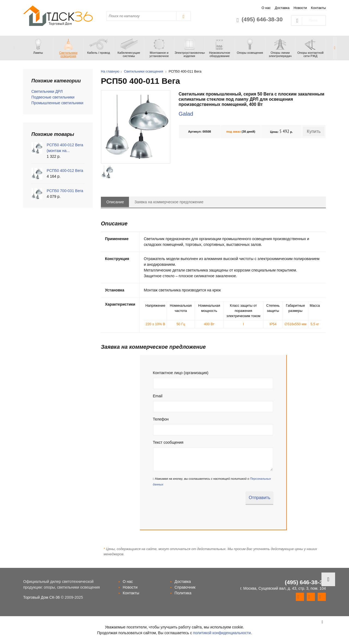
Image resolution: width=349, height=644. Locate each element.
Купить (314, 131)
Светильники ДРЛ (47, 91)
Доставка (282, 8)
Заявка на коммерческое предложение (169, 202)
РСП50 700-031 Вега (65, 191)
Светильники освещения (143, 71)
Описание (115, 202)
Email (158, 396)
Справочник (185, 587)
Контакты (318, 8)
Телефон (161, 419)
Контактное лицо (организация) (181, 373)
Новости (300, 8)
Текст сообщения (168, 442)
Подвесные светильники (53, 97)
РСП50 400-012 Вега (65, 171)
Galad (186, 114)
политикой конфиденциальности (222, 633)
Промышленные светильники (57, 103)
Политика (183, 593)
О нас (266, 8)
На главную (110, 71)
